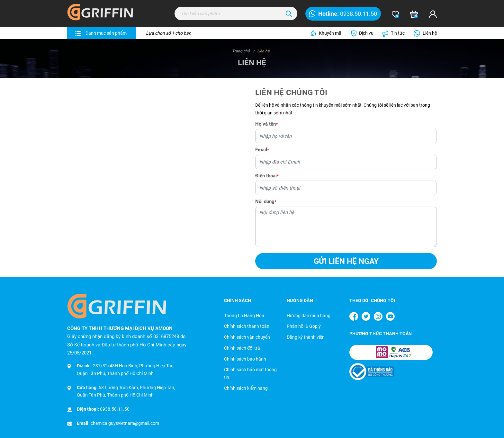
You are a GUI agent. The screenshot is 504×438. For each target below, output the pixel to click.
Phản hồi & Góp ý (304, 326)
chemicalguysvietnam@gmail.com (125, 423)
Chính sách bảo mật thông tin (250, 373)
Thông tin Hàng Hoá (244, 316)
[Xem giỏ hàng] (414, 14)
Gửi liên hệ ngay (346, 261)
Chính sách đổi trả (242, 348)
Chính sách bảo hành (245, 359)
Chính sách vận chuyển (247, 337)
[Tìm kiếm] (289, 13)
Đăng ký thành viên (306, 337)
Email (262, 150)
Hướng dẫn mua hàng (309, 316)
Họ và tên (266, 124)
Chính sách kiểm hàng (246, 388)
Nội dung (266, 201)
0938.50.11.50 (115, 409)
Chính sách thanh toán (247, 326)
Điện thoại (267, 176)
